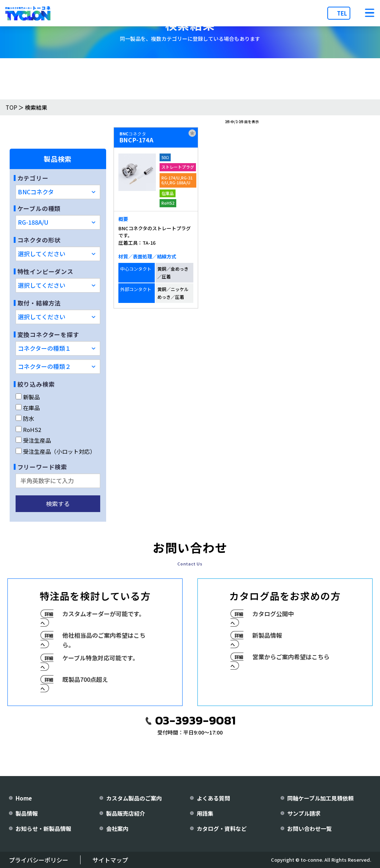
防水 (25, 418)
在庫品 (28, 408)
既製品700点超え (85, 679)
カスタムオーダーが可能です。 (104, 614)
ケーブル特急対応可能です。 (100, 658)
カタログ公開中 (273, 614)
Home (24, 798)
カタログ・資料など (222, 829)
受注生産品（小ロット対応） (55, 451)
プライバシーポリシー (39, 860)
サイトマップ (110, 860)
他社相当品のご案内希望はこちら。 (104, 640)
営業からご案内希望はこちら (291, 657)
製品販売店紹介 (126, 813)
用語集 (205, 813)
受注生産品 (33, 440)
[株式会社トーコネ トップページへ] (28, 13)
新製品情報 (267, 635)
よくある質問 (213, 798)
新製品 (28, 397)
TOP (11, 107)
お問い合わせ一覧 (309, 829)
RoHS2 (28, 430)
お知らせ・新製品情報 (43, 829)
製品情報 (27, 813)
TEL (342, 13)
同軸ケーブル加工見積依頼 (320, 798)
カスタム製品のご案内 (134, 798)
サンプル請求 (304, 813)
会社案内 (117, 829)
